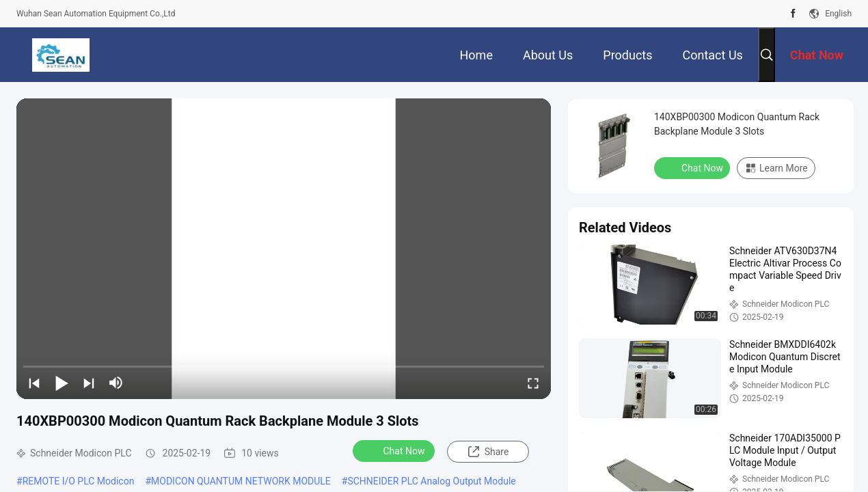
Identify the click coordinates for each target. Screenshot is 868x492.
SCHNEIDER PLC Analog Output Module (431, 481)
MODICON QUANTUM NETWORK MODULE (241, 481)
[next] (89, 383)
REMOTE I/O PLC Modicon (79, 481)
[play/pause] (62, 383)
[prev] (34, 383)
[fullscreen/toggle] (533, 383)
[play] (284, 249)
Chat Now (395, 450)
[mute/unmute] (116, 383)
